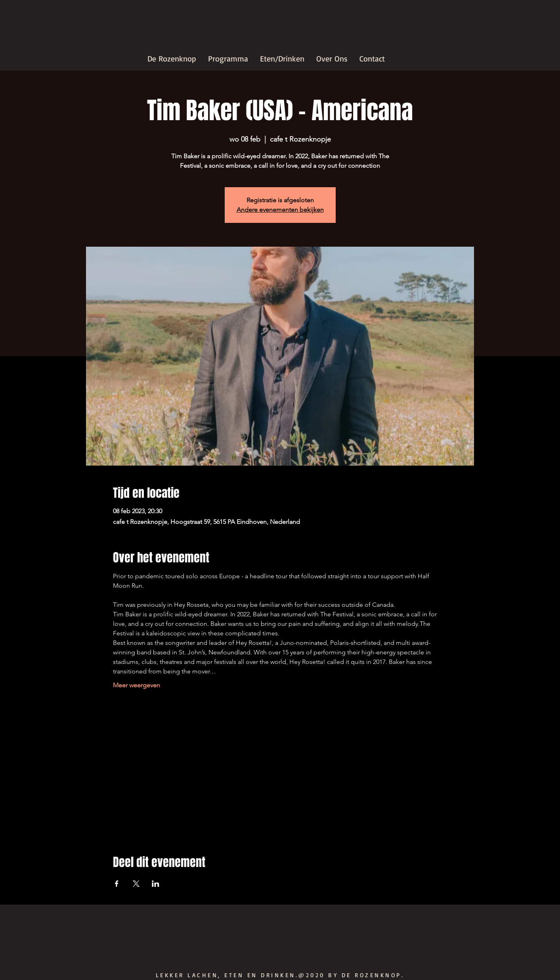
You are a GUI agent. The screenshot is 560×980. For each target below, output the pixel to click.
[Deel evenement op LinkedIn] (156, 884)
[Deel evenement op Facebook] (117, 884)
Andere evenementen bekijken (280, 210)
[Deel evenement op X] (136, 884)
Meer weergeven (137, 685)
